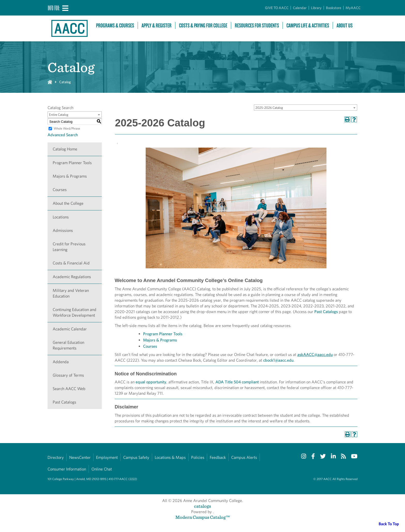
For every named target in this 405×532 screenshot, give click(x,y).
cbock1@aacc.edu (278, 360)
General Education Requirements (68, 345)
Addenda (61, 362)
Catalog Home (65, 149)
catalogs (202, 506)
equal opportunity (151, 382)
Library (316, 8)
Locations (61, 217)
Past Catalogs (64, 402)
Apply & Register (157, 25)
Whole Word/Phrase (67, 128)
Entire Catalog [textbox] (59, 115)
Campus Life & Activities (308, 25)
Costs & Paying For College (203, 25)
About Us (345, 25)
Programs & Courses (115, 25)
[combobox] (306, 108)
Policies (198, 457)
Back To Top (389, 524)
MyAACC (353, 8)
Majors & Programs (70, 176)
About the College (68, 203)
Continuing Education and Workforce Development (75, 312)
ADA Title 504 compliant (237, 382)
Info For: (54, 8)
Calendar (300, 8)
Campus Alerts (244, 457)
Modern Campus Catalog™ (203, 517)
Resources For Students (257, 25)
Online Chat (102, 469)
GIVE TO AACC (277, 8)
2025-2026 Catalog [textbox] (269, 108)
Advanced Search (63, 135)
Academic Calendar (70, 329)
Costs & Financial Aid (71, 263)
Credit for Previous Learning (69, 247)
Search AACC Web (69, 389)
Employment (107, 457)
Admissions (63, 230)
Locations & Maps (170, 457)
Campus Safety (136, 457)
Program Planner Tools (72, 163)
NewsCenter (80, 457)
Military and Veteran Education (71, 293)
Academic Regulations (72, 277)
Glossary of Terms (68, 375)
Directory (56, 457)
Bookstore (334, 8)
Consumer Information (67, 469)
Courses (60, 190)
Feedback (218, 457)
